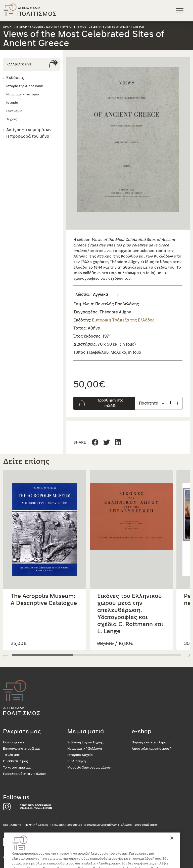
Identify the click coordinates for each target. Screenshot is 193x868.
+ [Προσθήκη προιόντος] (178, 403)
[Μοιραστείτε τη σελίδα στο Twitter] (118, 443)
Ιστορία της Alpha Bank (25, 86)
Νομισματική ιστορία (23, 95)
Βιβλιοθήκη (77, 761)
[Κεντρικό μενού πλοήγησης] (181, 10)
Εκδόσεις (15, 78)
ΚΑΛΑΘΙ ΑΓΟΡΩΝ (19, 64)
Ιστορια (52, 27)
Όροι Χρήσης (12, 825)
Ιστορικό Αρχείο (80, 755)
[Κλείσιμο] (172, 844)
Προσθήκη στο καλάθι (110, 403)
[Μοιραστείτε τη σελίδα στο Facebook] (95, 443)
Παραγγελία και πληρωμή (152, 743)
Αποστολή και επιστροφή (152, 749)
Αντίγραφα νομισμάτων (29, 130)
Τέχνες (12, 119)
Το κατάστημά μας (17, 768)
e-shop (22, 27)
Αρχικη (8, 27)
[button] (128, 140)
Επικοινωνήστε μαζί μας (22, 749)
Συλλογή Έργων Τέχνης (85, 743)
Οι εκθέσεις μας (15, 761)
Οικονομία (14, 111)
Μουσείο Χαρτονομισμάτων (89, 768)
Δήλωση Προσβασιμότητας (139, 825)
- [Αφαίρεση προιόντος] (163, 403)
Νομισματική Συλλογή (85, 749)
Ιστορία (12, 103)
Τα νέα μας (11, 755)
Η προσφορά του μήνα (28, 136)
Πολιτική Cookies (37, 825)
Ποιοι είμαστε (14, 743)
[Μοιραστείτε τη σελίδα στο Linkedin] (107, 443)
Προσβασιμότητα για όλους (25, 774)
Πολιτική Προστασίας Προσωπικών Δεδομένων (84, 825)
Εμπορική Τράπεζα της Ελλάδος (123, 320)
